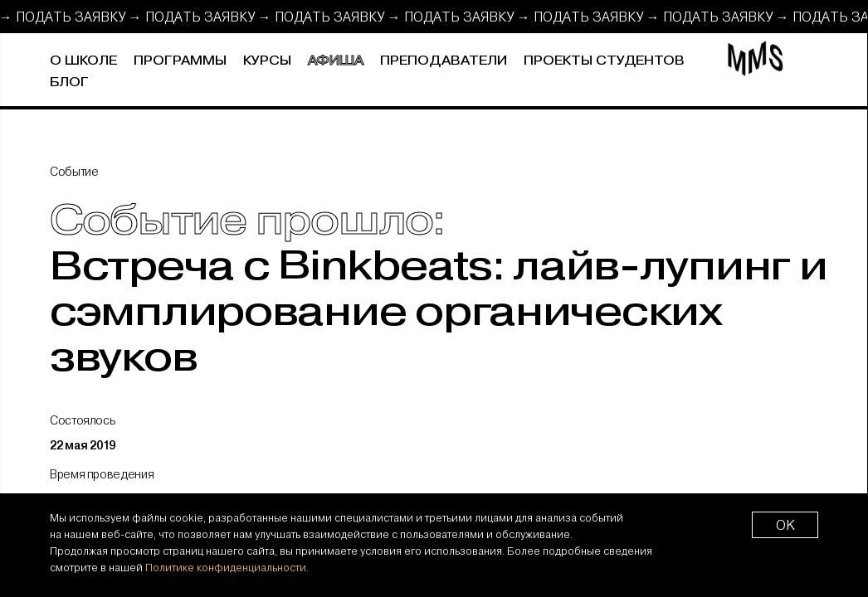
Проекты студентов (604, 61)
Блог (69, 83)
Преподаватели (444, 61)
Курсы (267, 61)
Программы (180, 61)
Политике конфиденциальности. (227, 567)
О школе (83, 61)
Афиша (336, 61)
